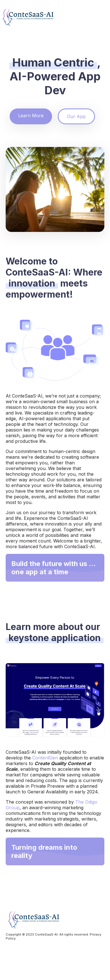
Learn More (31, 116)
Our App (76, 116)
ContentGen (45, 758)
